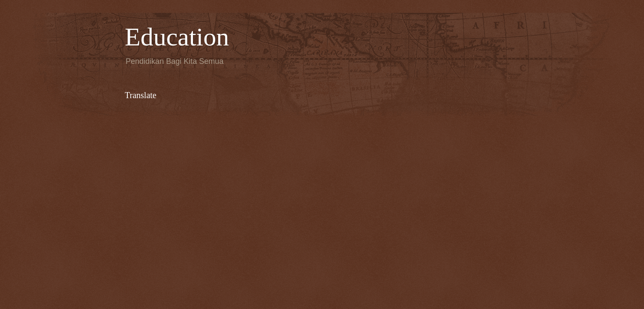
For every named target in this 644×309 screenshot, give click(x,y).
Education (177, 37)
